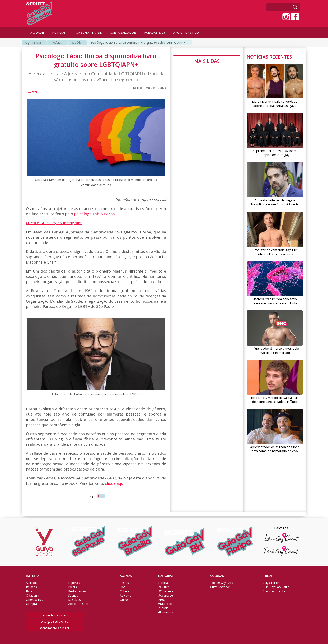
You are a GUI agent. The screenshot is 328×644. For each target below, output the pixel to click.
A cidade (32, 583)
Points (72, 587)
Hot (122, 587)
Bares (30, 591)
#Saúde (76, 43)
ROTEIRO (32, 576)
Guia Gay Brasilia (274, 591)
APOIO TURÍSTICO (186, 33)
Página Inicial (33, 43)
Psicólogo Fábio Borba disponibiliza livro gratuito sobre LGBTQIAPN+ (138, 43)
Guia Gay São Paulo (276, 587)
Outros (125, 600)
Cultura (125, 591)
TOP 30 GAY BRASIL (88, 33)
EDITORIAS (166, 576)
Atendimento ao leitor (54, 628)
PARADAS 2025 (155, 33)
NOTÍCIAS (59, 33)
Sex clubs (74, 600)
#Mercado (165, 604)
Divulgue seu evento (54, 622)
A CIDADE (37, 33)
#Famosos (165, 612)
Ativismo (126, 596)
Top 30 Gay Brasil (222, 583)
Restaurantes (77, 591)
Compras (32, 604)
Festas (124, 583)
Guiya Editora (272, 583)
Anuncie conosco (54, 615)
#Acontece (165, 596)
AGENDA (126, 576)
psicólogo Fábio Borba (94, 214)
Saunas (73, 596)
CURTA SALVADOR (123, 33)
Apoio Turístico (78, 604)
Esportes (74, 583)
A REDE (268, 576)
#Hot (162, 600)
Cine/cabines (35, 600)
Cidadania (33, 596)
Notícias (56, 43)
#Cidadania (166, 591)
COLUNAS (217, 576)
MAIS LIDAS (207, 61)
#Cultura (164, 587)
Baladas (31, 587)
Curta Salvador (220, 587)
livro (101, 496)
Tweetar (32, 92)
